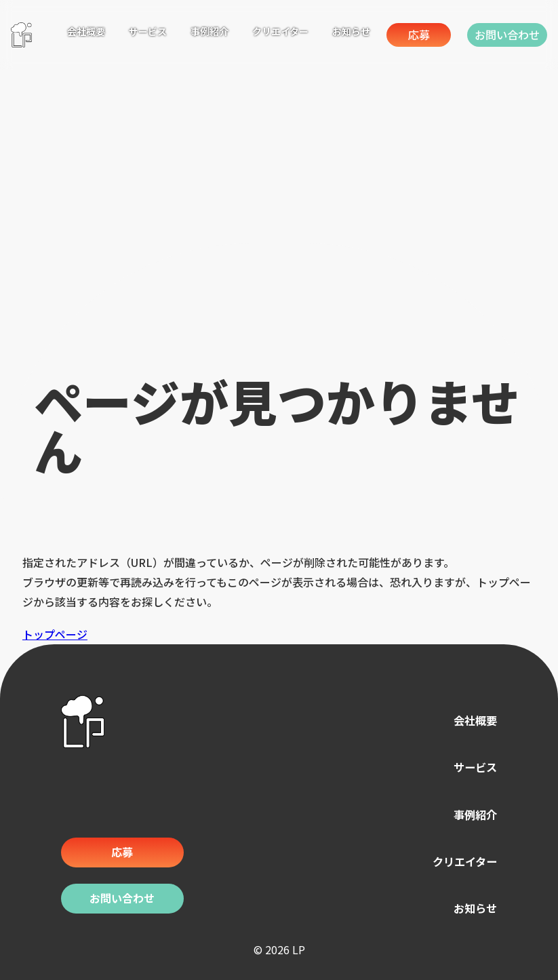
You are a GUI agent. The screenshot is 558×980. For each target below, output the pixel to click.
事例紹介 (470, 814)
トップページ (55, 634)
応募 (388, 34)
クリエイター (457, 860)
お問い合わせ (500, 34)
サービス (470, 767)
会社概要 (470, 721)
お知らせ (470, 906)
